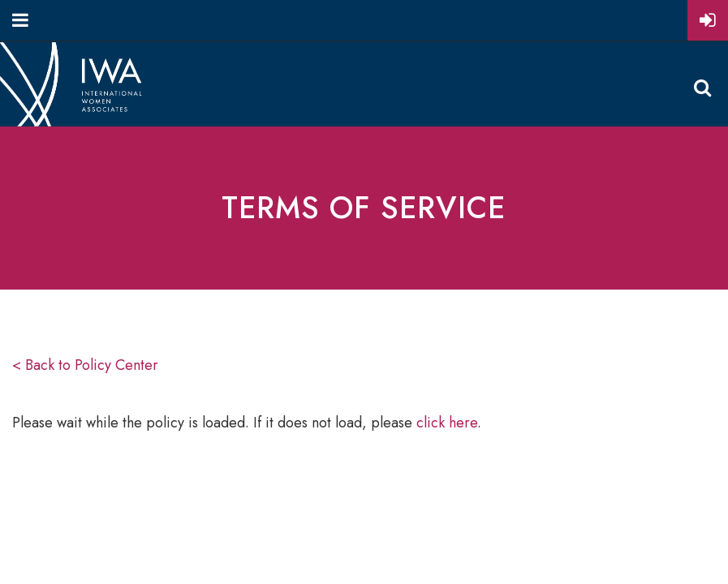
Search (702, 88)
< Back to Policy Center (85, 365)
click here (447, 423)
